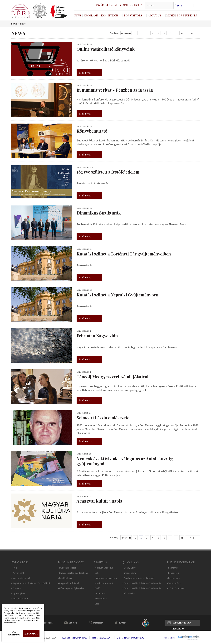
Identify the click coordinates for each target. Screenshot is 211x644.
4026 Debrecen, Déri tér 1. (74, 638)
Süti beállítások (14, 634)
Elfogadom (31, 634)
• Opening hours (19, 593)
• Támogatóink (174, 583)
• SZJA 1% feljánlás (176, 588)
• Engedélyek (173, 578)
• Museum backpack (21, 578)
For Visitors (133, 15)
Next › (193, 33)
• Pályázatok (173, 573)
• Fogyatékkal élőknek (69, 583)
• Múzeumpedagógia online (71, 588)
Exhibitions (110, 15)
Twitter (122, 623)
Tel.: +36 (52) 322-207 (102, 638)
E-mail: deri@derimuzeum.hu (130, 638)
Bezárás (40, 609)
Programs (91, 15)
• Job (96, 573)
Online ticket (133, 5)
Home (14, 24)
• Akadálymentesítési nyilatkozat (138, 578)
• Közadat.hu (129, 593)
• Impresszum (129, 573)
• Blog (96, 604)
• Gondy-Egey (129, 568)
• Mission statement (103, 583)
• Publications (100, 599)
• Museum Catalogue (103, 568)
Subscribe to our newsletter (182, 623)
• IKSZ (14, 568)
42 (182, 33)
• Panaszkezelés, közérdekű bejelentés (142, 583)
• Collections (100, 593)
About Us (154, 15)
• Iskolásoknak (65, 578)
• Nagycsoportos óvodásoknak (73, 573)
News (78, 15)
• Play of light (18, 573)
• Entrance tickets (20, 599)
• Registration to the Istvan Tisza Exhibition (32, 583)
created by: (170, 638)
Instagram (98, 623)
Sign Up (179, 5)
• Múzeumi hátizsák (67, 568)
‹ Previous (126, 33)
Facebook (48, 623)
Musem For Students (182, 15)
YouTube (73, 623)
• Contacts (16, 588)
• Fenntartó (172, 568)
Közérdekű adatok (108, 5)
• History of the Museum (105, 578)
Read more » (85, 73)
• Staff (97, 588)
